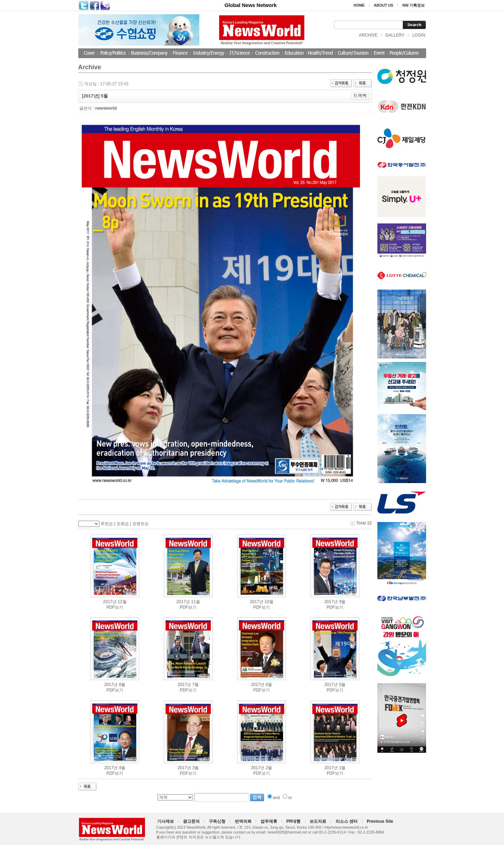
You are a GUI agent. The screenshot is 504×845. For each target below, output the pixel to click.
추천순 (107, 524)
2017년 (110, 602)
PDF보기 (115, 607)
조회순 (123, 524)
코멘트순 (141, 524)
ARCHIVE (368, 35)
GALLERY (395, 35)
